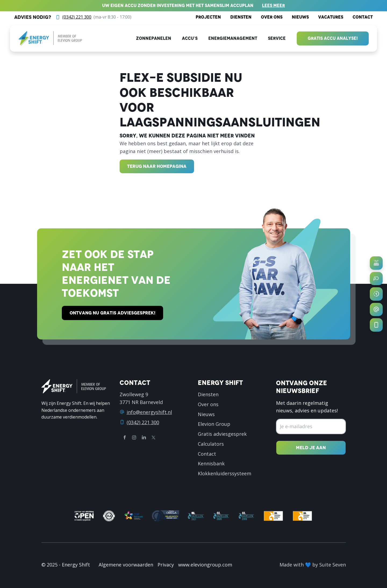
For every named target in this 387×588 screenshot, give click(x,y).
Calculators (211, 444)
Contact (363, 17)
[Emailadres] (311, 426)
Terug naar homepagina (157, 166)
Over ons (272, 17)
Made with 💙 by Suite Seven (313, 565)
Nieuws (300, 17)
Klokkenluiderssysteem (225, 473)
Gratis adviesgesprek (222, 434)
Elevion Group (214, 424)
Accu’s (190, 38)
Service (277, 38)
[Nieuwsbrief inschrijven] (311, 448)
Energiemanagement (233, 38)
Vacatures (331, 17)
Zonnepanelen (154, 38)
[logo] (50, 39)
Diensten (241, 17)
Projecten (208, 17)
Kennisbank (211, 463)
